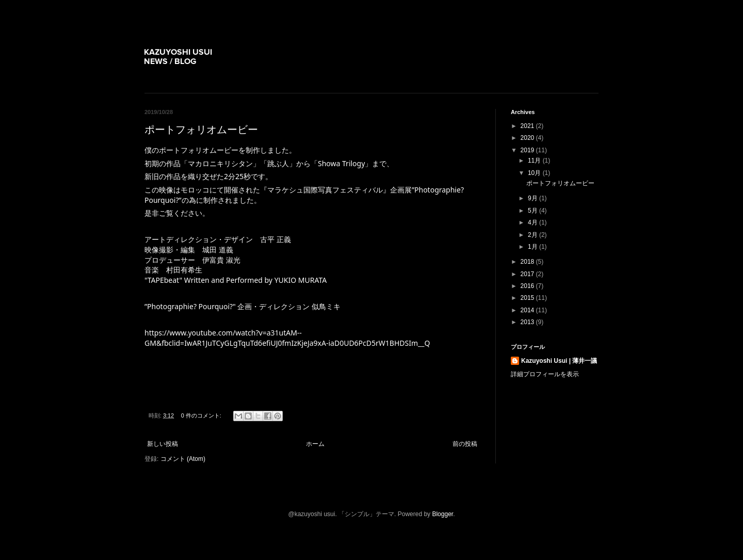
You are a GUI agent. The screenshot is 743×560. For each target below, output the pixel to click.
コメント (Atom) (183, 459)
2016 (528, 286)
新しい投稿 (163, 444)
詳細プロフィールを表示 (545, 374)
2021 (528, 126)
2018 (528, 262)
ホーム (315, 444)
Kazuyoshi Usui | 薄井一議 (559, 361)
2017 (528, 274)
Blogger (442, 514)
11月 (535, 161)
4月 (534, 222)
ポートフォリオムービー (201, 130)
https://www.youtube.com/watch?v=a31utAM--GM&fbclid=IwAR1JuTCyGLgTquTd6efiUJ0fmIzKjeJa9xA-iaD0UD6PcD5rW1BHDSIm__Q (287, 338)
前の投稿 (465, 444)
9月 (534, 198)
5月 (534, 211)
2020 (528, 138)
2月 (534, 235)
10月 (535, 173)
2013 (528, 322)
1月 (534, 247)
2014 (528, 310)
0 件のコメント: (202, 415)
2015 (528, 298)
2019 (528, 150)
